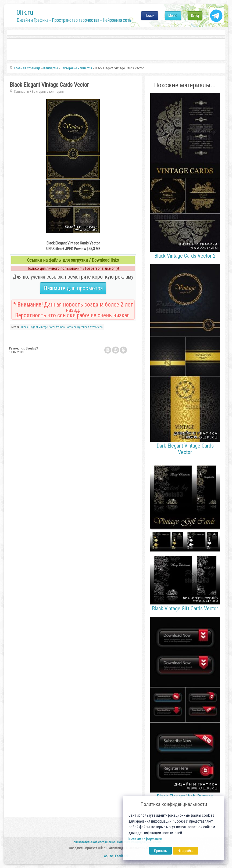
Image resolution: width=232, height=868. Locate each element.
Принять (160, 851)
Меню (173, 16)
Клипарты (22, 91)
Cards (69, 327)
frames (60, 327)
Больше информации (145, 839)
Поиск (150, 16)
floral (52, 327)
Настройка (185, 851)
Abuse (108, 856)
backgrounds (81, 327)
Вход (195, 16)
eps (101, 327)
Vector (94, 327)
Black (25, 327)
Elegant (33, 327)
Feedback (122, 856)
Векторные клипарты (48, 91)
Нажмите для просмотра (73, 288)
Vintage (43, 327)
